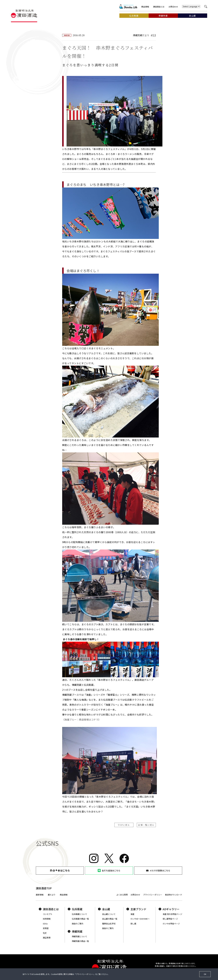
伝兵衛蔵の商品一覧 (80, 919)
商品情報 (145, 7)
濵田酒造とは (159, 7)
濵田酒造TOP (44, 888)
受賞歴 (46, 928)
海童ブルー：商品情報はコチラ (81, 719)
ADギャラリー (169, 909)
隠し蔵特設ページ (170, 919)
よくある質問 (122, 895)
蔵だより (52, 895)
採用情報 (47, 919)
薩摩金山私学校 (109, 924)
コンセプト (48, 914)
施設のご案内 (78, 924)
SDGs (45, 924)
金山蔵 (104, 909)
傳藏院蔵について (79, 936)
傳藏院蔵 (75, 931)
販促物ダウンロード (174, 895)
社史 (45, 933)
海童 (132, 914)
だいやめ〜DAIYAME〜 (140, 919)
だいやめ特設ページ (171, 924)
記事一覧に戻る (146, 825)
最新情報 (40, 895)
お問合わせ (173, 7)
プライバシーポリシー (153, 895)
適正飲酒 (47, 938)
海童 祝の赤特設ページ (172, 914)
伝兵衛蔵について (79, 914)
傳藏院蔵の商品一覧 (80, 941)
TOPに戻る (124, 825)
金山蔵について (109, 914)
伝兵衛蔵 (75, 909)
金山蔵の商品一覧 (110, 919)
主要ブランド (136, 909)
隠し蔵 (133, 924)
